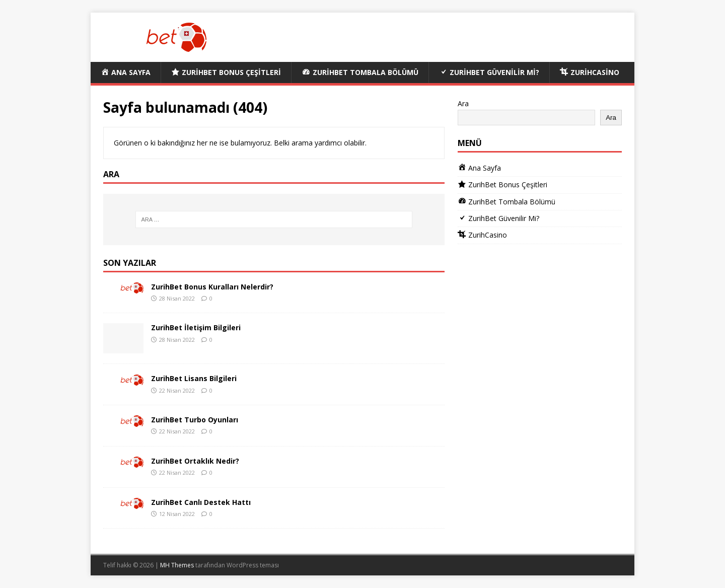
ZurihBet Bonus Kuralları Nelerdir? (212, 287)
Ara (463, 103)
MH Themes (177, 565)
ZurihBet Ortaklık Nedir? (195, 461)
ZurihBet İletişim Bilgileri (196, 327)
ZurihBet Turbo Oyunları (195, 420)
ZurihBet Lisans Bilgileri (194, 378)
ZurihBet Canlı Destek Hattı (201, 502)
